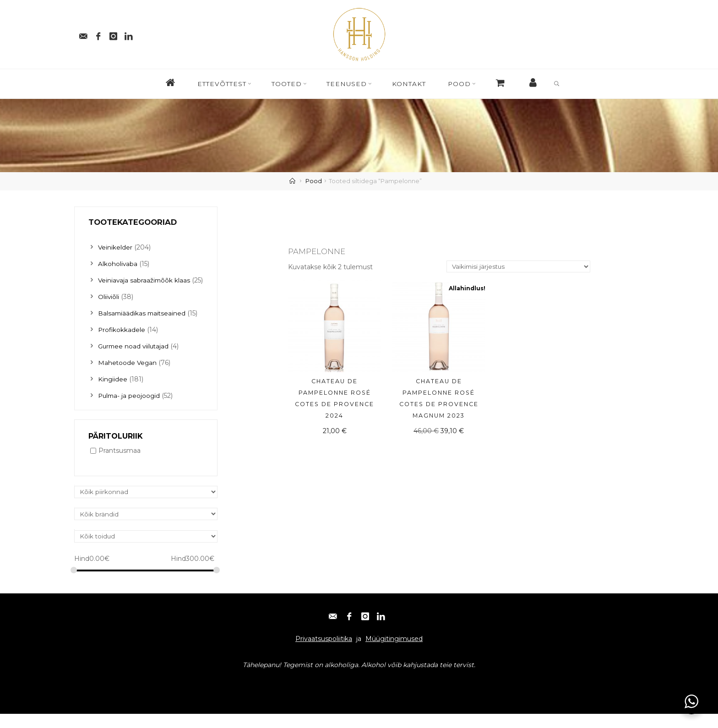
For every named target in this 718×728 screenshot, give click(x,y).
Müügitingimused (394, 653)
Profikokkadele (122, 342)
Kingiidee (113, 392)
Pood (314, 181)
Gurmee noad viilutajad (135, 359)
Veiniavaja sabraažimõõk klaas (145, 280)
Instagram (157, 697)
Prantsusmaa (120, 464)
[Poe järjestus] (516, 267)
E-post (89, 697)
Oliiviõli (109, 310)
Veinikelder (115, 247)
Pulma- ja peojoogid (130, 408)
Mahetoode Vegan (128, 375)
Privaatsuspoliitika (324, 653)
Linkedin (193, 697)
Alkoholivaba (118, 264)
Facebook (120, 697)
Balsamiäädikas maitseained (143, 326)
